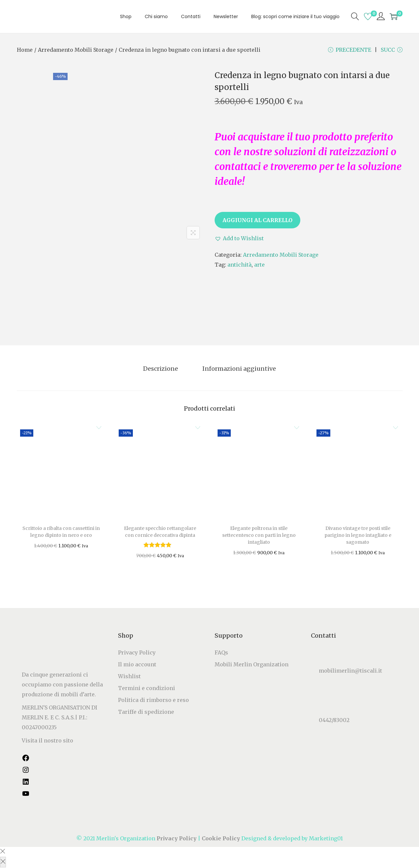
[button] (239, 240)
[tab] (162, 370)
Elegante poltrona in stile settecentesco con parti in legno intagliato (259, 536)
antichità (239, 266)
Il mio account (137, 665)
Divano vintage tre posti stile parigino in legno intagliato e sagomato (358, 536)
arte (259, 266)
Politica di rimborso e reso (153, 701)
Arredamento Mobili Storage (76, 50)
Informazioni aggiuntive (238, 370)
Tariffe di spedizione (146, 712)
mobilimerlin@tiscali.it (350, 671)
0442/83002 (334, 721)
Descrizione (162, 370)
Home (25, 50)
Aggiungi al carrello (257, 222)
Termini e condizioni (147, 689)
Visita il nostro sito (47, 741)
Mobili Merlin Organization (252, 665)
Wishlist (129, 677)
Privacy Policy (137, 653)
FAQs (221, 653)
